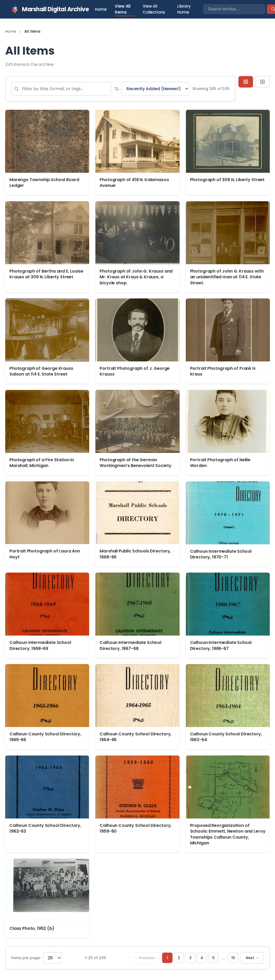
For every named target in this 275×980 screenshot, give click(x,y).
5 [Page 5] (213, 958)
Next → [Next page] (252, 958)
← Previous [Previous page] (144, 958)
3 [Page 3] (190, 958)
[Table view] (262, 82)
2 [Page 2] (179, 958)
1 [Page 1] (167, 958)
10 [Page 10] (233, 958)
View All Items (123, 9)
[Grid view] (246, 82)
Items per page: (26, 958)
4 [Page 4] (202, 958)
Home (101, 9)
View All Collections (154, 9)
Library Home (184, 9)
